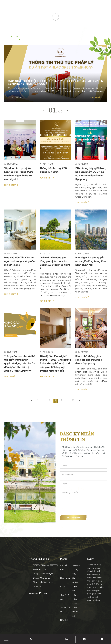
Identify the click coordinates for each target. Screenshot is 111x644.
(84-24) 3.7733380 (48, 565)
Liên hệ (64, 620)
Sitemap (77, 565)
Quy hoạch (66, 578)
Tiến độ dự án (75, 612)
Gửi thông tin (73, 518)
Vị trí (63, 586)
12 (73, 401)
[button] (66, 111)
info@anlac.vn (37, 570)
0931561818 (35, 565)
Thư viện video (75, 599)
